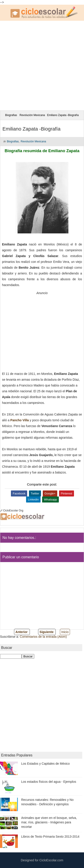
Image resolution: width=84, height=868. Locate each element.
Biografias (11, 115)
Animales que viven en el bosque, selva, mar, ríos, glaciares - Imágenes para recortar (49, 822)
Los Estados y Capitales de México (45, 764)
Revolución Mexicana (32, 115)
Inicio (65, 632)
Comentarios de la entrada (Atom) (43, 637)
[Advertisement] (42, 65)
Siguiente (46, 632)
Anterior (21, 632)
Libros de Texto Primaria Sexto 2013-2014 (50, 837)
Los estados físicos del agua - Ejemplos (49, 782)
